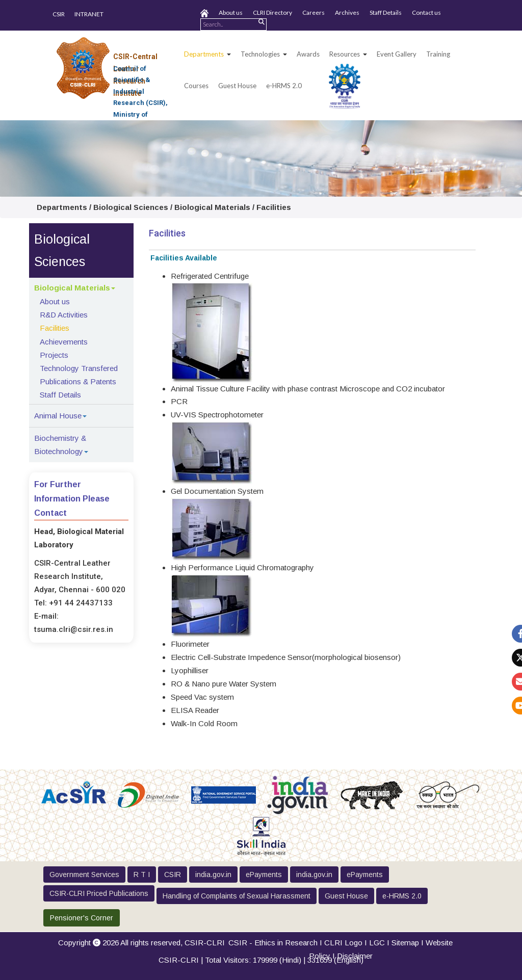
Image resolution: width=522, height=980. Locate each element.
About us (231, 12)
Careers (314, 12)
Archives (347, 12)
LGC (377, 943)
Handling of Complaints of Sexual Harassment (237, 896)
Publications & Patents (78, 381)
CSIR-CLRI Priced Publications (99, 893)
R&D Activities (64, 315)
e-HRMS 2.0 (284, 86)
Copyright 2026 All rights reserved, (141, 943)
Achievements (64, 342)
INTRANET (89, 14)
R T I (142, 875)
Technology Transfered (79, 368)
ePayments (264, 875)
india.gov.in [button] (213, 875)
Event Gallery (397, 54)
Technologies (260, 54)
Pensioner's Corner (82, 918)
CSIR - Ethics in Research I (276, 943)
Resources (345, 54)
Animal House (58, 416)
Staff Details (386, 12)
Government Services (84, 875)
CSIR (59, 14)
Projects (54, 355)
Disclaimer (355, 956)
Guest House (237, 86)
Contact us (426, 12)
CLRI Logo (343, 943)
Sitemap (405, 943)
